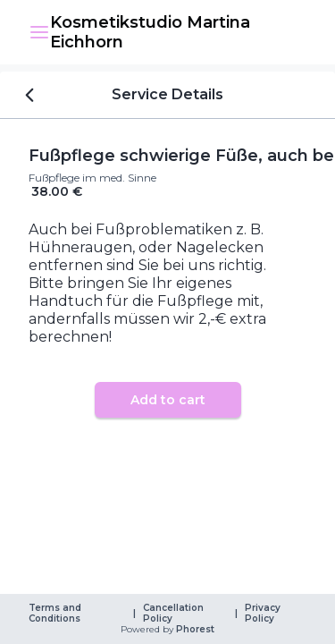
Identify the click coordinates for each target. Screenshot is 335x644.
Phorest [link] (194, 630)
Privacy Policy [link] (264, 614)
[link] (178, 32)
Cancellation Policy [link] (175, 614)
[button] (39, 32)
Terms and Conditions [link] (56, 614)
